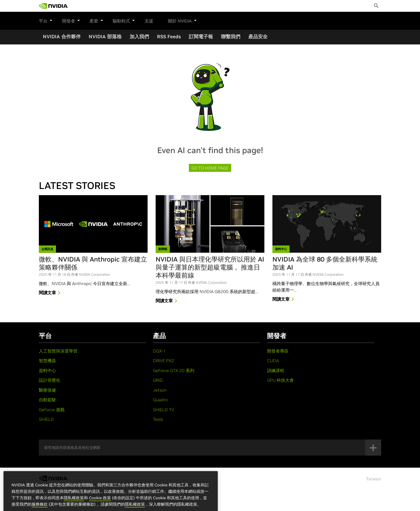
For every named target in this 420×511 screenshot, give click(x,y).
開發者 (69, 20)
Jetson (160, 390)
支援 (138, 21)
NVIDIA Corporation (95, 275)
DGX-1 (159, 351)
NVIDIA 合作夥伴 (62, 37)
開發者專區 (278, 351)
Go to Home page (210, 168)
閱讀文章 (51, 293)
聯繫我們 (231, 37)
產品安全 (258, 37)
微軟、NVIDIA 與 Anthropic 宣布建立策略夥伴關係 (93, 263)
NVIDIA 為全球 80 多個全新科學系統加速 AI (325, 263)
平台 (46, 20)
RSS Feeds (169, 37)
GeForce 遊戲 (52, 410)
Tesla (158, 419)
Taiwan (374, 479)
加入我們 (139, 37)
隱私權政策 (74, 505)
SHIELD (46, 419)
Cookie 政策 (100, 505)
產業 (91, 20)
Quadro (160, 400)
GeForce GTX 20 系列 (174, 370)
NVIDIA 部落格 (105, 37)
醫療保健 (47, 390)
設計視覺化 (50, 380)
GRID (158, 380)
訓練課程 (276, 370)
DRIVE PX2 (164, 361)
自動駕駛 (47, 400)
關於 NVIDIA (172, 20)
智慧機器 (47, 361)
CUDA (273, 361)
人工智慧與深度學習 (58, 351)
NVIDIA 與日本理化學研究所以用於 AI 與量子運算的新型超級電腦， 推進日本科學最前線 (210, 267)
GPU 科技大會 (280, 380)
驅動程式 (116, 20)
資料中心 (47, 370)
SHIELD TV (164, 410)
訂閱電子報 (201, 37)
